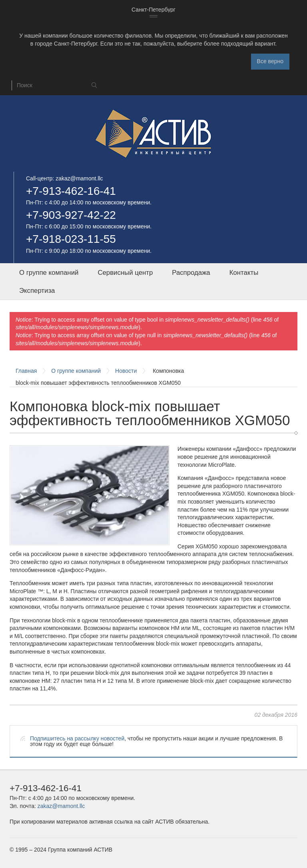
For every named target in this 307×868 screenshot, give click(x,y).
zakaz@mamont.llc (79, 178)
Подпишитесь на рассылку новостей (77, 738)
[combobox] (153, 10)
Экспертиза (37, 291)
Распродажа (191, 273)
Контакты (244, 273)
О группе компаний (49, 273)
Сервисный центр (125, 273)
